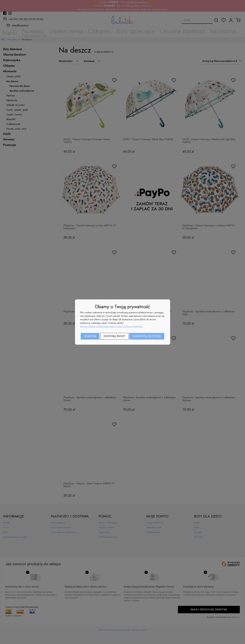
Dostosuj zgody (114, 336)
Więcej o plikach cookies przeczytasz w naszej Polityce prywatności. (111, 326)
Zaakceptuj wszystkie (147, 336)
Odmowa (90, 336)
